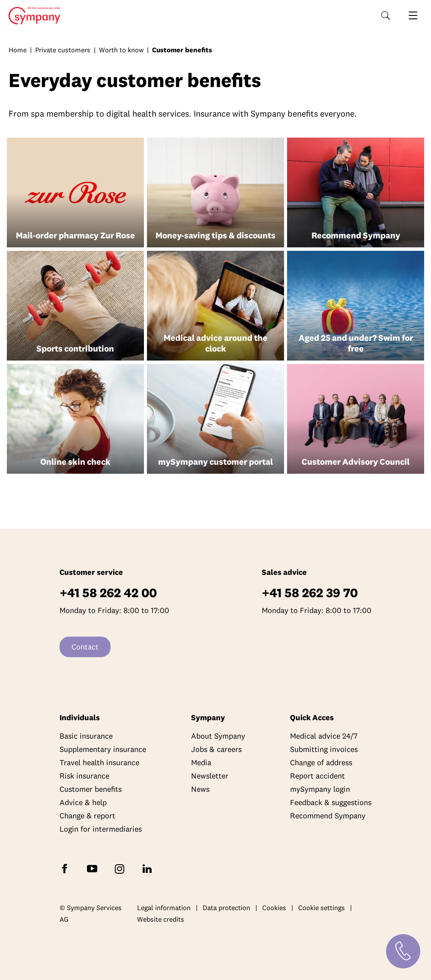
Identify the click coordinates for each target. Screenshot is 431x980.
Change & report (87, 816)
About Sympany (218, 736)
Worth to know (121, 50)
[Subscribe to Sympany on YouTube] (94, 868)
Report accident (317, 776)
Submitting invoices (324, 749)
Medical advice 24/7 (324, 736)
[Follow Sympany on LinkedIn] (149, 868)
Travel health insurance (99, 762)
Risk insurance (84, 776)
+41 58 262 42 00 (108, 593)
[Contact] (403, 951)
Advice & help (83, 802)
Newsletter (210, 776)
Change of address (321, 762)
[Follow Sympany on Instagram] (121, 868)
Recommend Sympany (328, 816)
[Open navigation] (413, 15)
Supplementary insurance (103, 749)
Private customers (63, 50)
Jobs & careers (216, 749)
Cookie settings (322, 908)
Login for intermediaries (101, 829)
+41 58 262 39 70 (310, 593)
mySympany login (320, 789)
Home (32, 16)
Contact (85, 647)
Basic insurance (86, 736)
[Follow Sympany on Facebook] (66, 868)
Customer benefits (91, 789)
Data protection (226, 908)
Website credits (161, 919)
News (200, 789)
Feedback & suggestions (331, 802)
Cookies (274, 908)
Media (201, 762)
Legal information (164, 908)
